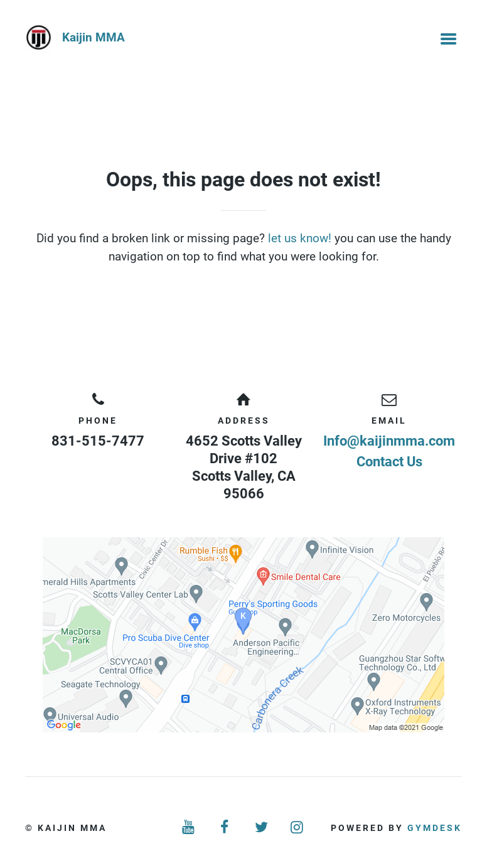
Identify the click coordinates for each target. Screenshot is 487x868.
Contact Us (389, 462)
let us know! (300, 238)
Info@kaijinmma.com (389, 441)
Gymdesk (435, 828)
